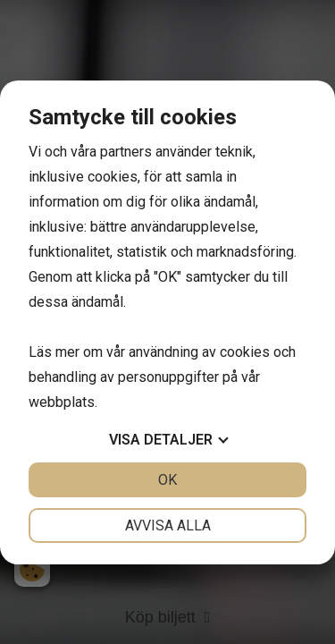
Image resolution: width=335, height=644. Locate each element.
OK (167, 480)
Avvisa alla (168, 525)
